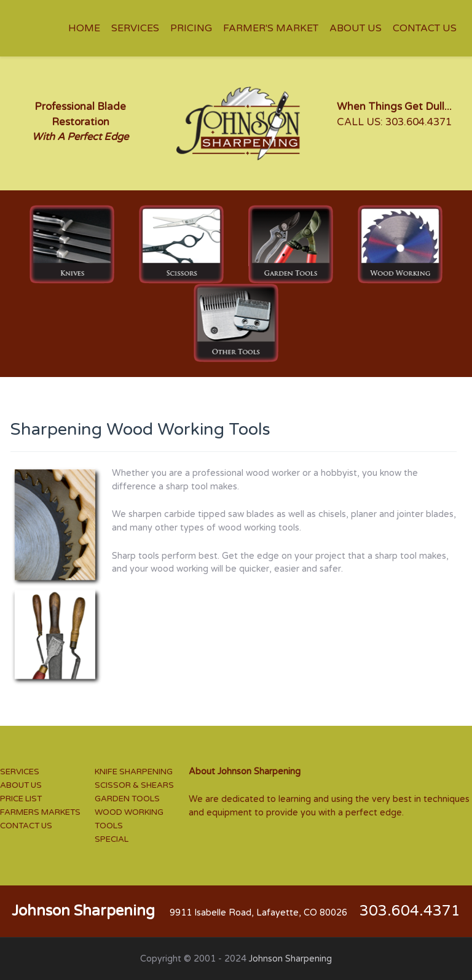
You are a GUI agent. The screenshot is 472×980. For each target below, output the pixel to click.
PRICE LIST (21, 799)
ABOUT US (21, 785)
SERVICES (20, 772)
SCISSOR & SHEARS (134, 785)
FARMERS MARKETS (40, 812)
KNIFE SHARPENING (134, 772)
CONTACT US (26, 826)
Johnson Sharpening (290, 959)
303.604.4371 (419, 122)
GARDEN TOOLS (127, 799)
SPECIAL (112, 839)
